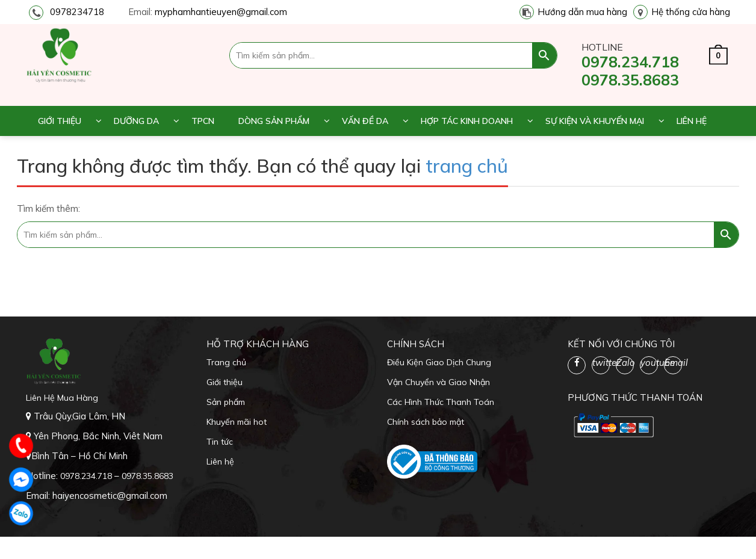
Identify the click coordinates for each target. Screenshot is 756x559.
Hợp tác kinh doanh (467, 121)
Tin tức (220, 442)
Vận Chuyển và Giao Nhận (438, 382)
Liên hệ (692, 121)
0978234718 (77, 12)
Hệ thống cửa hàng (691, 12)
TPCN (203, 121)
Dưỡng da (136, 121)
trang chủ (467, 166)
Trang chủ (226, 362)
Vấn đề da (365, 121)
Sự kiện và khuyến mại (595, 121)
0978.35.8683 (630, 80)
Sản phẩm (226, 402)
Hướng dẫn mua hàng (582, 12)
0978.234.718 (630, 62)
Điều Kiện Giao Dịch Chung (439, 362)
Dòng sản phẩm (274, 121)
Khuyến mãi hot (237, 422)
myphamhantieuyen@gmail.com (221, 12)
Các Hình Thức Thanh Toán (441, 402)
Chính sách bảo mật (426, 422)
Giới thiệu (60, 121)
